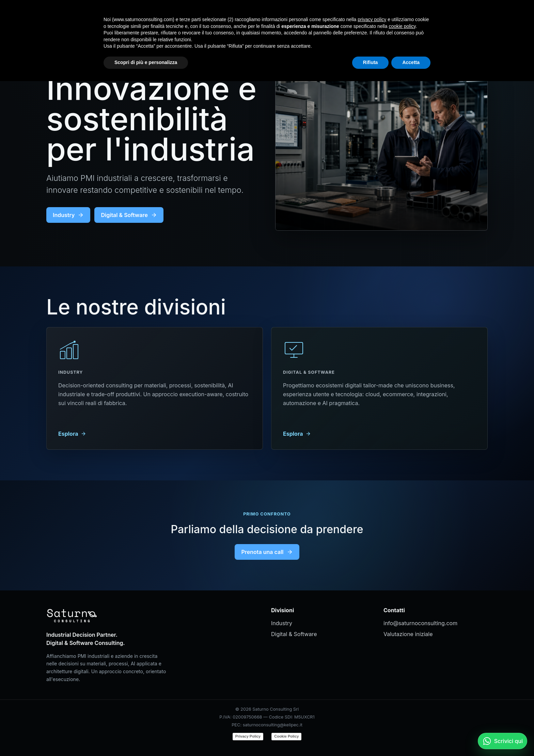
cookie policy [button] (402, 701)
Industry (377, 16)
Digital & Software (129, 215)
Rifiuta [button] (371, 737)
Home (347, 16)
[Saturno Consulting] (74, 16)
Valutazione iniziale (408, 634)
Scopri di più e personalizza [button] (146, 737)
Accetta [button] (411, 737)
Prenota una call (267, 552)
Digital (408, 16)
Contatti (438, 16)
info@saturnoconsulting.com (420, 623)
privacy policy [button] (372, 694)
